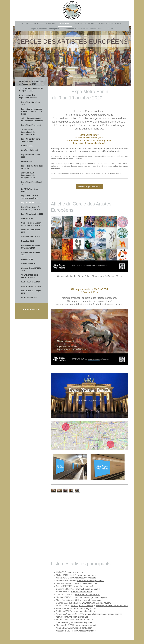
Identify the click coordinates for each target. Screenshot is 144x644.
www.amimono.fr (75, 572)
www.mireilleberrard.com (86, 583)
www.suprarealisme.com (82, 606)
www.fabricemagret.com (85, 608)
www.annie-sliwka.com (82, 628)
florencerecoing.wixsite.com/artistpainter (74, 622)
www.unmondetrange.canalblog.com (91, 597)
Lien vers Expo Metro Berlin (89, 187)
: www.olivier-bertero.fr (83, 586)
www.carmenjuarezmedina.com (96, 603)
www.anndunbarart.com (82, 592)
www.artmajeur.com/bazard (84, 578)
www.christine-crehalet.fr (89, 589)
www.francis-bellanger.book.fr (91, 581)
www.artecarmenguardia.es (87, 595)
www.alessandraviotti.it (86, 631)
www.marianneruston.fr (86, 625)
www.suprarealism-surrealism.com (112, 606)
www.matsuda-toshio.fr (84, 611)
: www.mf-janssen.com (92, 600)
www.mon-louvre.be (87, 575)
